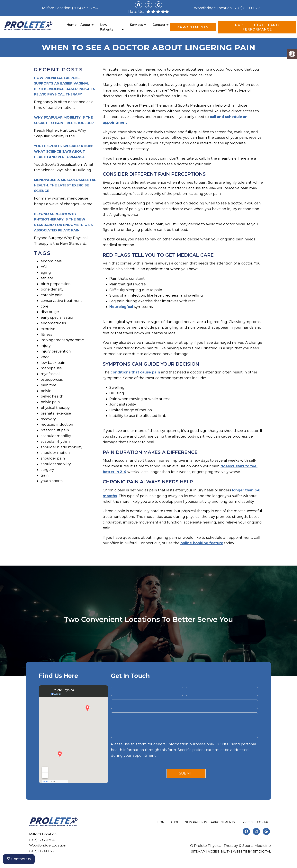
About (85, 25)
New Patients (107, 27)
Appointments (193, 27)
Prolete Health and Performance (257, 27)
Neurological (121, 307)
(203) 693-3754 (85, 8)
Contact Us (19, 860)
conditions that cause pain (135, 372)
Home (72, 25)
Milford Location (56, 8)
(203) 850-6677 (247, 8)
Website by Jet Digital (252, 851)
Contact (159, 25)
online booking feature (202, 543)
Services (136, 25)
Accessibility (219, 851)
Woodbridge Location (213, 8)
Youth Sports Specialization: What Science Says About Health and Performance (63, 151)
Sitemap (198, 851)
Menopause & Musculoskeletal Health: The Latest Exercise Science (65, 185)
